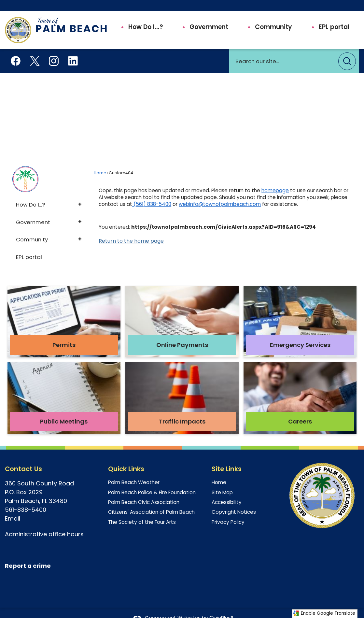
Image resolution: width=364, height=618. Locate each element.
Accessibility (227, 491)
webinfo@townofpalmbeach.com (220, 193)
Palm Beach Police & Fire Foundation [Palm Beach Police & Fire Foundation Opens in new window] (152, 481)
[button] (347, 50)
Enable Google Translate (324, 613)
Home (100, 162)
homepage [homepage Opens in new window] (275, 179)
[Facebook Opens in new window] (16, 49)
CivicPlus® (221, 607)
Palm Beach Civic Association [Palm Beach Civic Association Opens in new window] (144, 491)
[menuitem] (141, 16)
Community (32, 228)
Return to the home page (131, 230)
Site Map (222, 481)
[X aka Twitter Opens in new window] (35, 49)
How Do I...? (30, 194)
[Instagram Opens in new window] (54, 49)
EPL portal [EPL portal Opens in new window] (29, 246)
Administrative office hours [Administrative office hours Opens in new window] (44, 523)
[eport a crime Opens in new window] (30, 555)
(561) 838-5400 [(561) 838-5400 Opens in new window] (152, 193)
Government (33, 211)
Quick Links (126, 458)
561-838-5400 (26, 499)
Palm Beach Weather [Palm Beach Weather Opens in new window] (134, 471)
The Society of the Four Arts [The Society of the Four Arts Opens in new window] (142, 511)
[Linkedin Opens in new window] (73, 49)
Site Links (227, 458)
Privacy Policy (228, 511)
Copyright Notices (234, 501)
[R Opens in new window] (7, 555)
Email (13, 507)
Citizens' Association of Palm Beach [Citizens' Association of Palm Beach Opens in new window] (151, 501)
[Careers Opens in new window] (300, 387)
